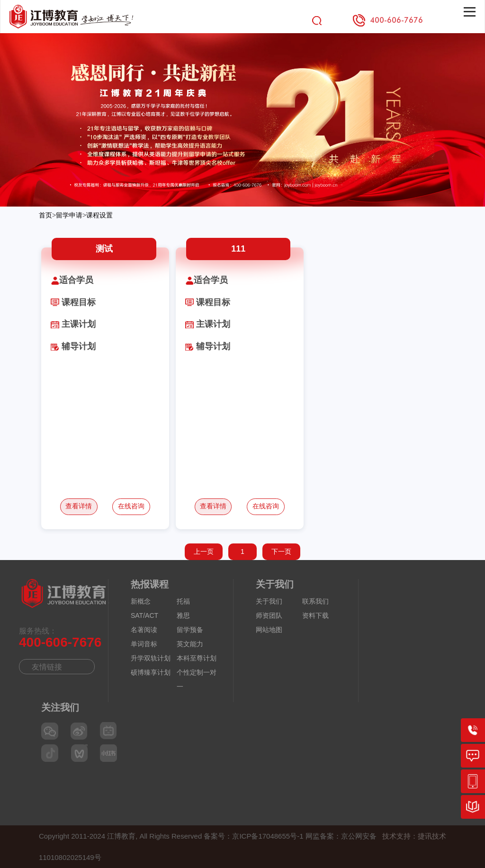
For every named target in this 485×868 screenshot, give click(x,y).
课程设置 (99, 215)
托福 (183, 601)
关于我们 (275, 584)
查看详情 (79, 506)
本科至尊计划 (197, 658)
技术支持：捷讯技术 (414, 836)
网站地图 (269, 630)
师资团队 (269, 615)
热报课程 (150, 584)
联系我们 (315, 601)
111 (238, 249)
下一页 (281, 552)
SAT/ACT (144, 615)
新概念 (141, 601)
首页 (45, 215)
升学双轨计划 (151, 658)
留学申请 (69, 215)
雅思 (183, 615)
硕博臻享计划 (151, 672)
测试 (104, 249)
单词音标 (144, 644)
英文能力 (190, 644)
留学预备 (190, 630)
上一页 (204, 552)
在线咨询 (131, 506)
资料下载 (315, 615)
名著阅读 (144, 630)
